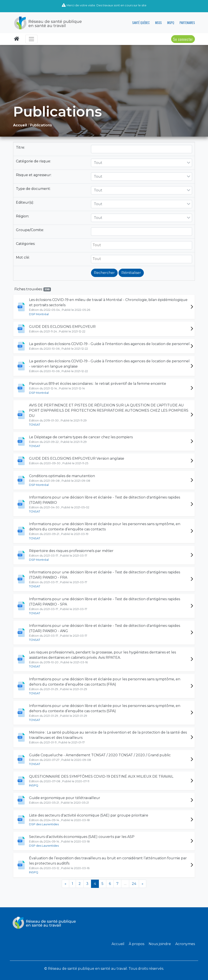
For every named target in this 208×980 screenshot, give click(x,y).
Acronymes (185, 944)
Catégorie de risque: (34, 161)
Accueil (118, 944)
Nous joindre (160, 944)
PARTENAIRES (187, 23)
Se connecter (183, 39)
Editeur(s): (25, 202)
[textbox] (142, 163)
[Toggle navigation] (31, 39)
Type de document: (34, 189)
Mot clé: (23, 257)
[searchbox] (142, 245)
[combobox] (142, 163)
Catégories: (26, 244)
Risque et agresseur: (34, 175)
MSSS (158, 23)
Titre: (21, 147)
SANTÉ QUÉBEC (141, 23)
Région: (23, 216)
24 (134, 884)
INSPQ (171, 23)
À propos (137, 944)
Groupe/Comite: (30, 230)
